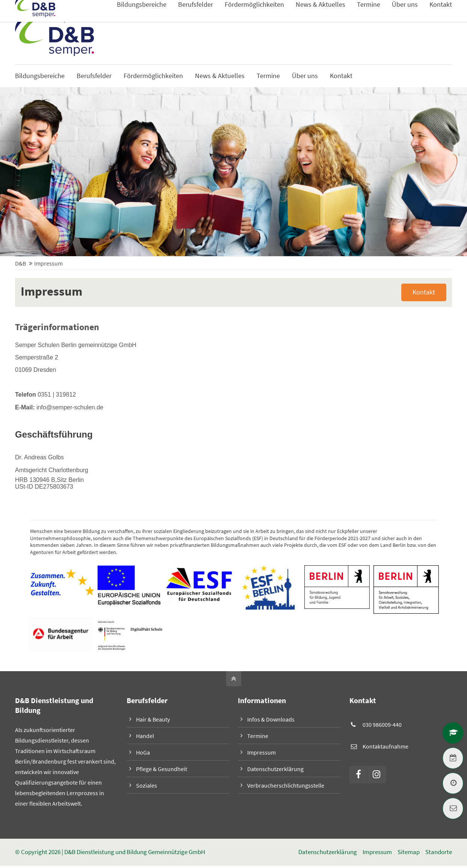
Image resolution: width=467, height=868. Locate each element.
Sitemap (409, 852)
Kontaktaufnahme (385, 747)
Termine (258, 736)
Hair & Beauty (153, 720)
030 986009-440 (382, 725)
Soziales (147, 786)
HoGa (143, 753)
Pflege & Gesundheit (162, 769)
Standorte (439, 852)
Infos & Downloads (428, 19)
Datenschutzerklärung (275, 769)
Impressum (261, 753)
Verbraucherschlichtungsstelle (286, 786)
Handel (145, 736)
